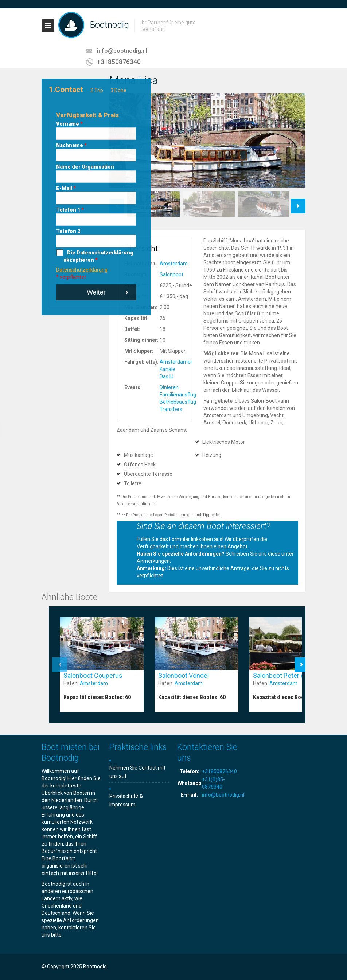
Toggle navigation (48, 26)
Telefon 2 (68, 231)
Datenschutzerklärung (82, 270)
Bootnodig (110, 25)
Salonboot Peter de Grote (289, 675)
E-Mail (66, 188)
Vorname (69, 124)
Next (298, 202)
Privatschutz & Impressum (126, 800)
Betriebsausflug (178, 402)
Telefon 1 (70, 210)
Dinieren (169, 387)
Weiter (96, 292)
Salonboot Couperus (93, 675)
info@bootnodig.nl (122, 51)
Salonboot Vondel (184, 675)
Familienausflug (178, 395)
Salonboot (171, 274)
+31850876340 (119, 62)
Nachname (71, 145)
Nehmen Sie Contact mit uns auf (137, 772)
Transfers (171, 409)
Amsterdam (174, 264)
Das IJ (167, 376)
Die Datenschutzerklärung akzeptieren (98, 256)
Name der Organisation (85, 167)
